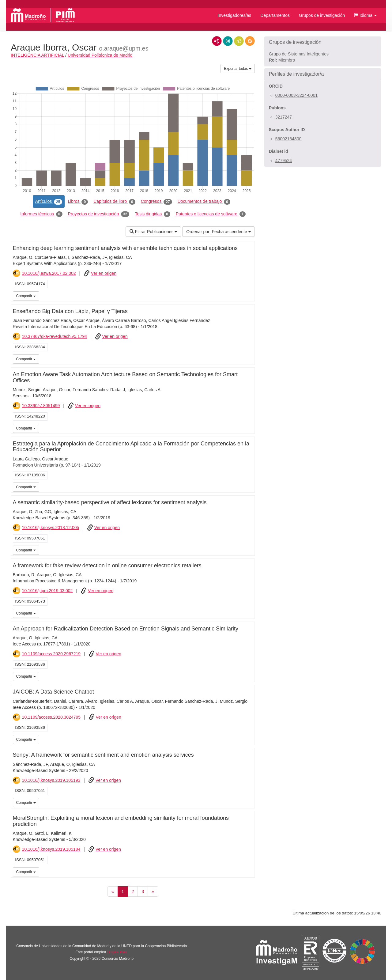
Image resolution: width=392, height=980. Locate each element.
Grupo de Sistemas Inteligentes (299, 54)
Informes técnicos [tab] (41, 214)
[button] (365, 15)
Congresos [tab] (156, 202)
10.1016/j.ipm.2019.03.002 (47, 591)
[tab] (323, 42)
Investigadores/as (235, 15)
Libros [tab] (78, 202)
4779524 (284, 161)
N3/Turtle (239, 41)
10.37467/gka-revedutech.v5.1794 (55, 336)
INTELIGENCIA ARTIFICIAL (37, 55)
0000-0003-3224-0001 (297, 95)
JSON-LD (228, 41)
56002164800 (288, 139)
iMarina (249, 295)
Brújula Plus (117, 952)
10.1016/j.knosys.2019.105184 (51, 849)
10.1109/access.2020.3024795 (51, 717)
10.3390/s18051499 (41, 406)
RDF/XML (217, 41)
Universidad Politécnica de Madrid (100, 55)
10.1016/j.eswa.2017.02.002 (49, 273)
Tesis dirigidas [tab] (153, 214)
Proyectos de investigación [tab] (99, 214)
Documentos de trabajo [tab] (204, 202)
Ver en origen (104, 273)
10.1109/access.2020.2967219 (51, 654)
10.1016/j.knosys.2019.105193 (51, 780)
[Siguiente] (153, 891)
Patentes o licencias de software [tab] (211, 214)
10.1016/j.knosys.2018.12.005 (51, 528)
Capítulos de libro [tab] (114, 202)
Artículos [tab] (49, 202)
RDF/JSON (250, 41)
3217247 (284, 117)
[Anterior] (113, 891)
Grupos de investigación (322, 15)
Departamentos (275, 15)
